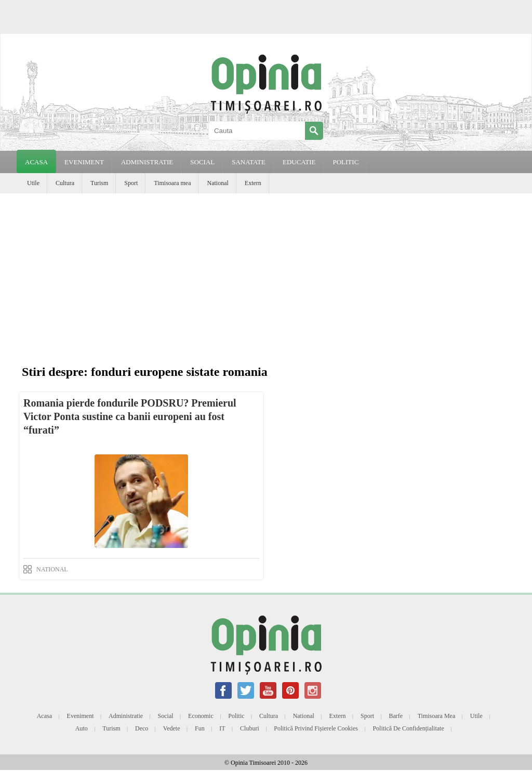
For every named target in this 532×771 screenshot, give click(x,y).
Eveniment (81, 716)
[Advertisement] (266, 271)
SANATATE (249, 162)
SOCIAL (202, 162)
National (217, 183)
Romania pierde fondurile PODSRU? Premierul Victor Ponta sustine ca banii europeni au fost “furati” (130, 416)
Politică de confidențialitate (408, 728)
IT (222, 728)
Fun (200, 728)
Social (166, 716)
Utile (33, 183)
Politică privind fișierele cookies (316, 728)
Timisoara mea (172, 183)
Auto (82, 728)
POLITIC (345, 162)
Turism (99, 183)
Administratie (126, 716)
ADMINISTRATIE (147, 162)
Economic (201, 716)
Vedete (172, 728)
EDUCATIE (299, 162)
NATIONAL (52, 569)
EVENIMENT (84, 162)
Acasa (36, 162)
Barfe (396, 716)
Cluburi (250, 728)
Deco (142, 728)
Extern (253, 183)
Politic (236, 716)
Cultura (65, 183)
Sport (131, 183)
